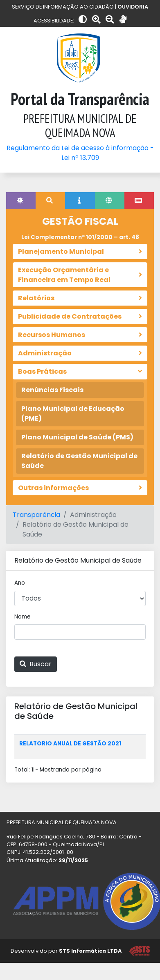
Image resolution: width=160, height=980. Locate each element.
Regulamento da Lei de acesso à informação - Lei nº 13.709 (80, 153)
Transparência (36, 515)
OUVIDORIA (133, 7)
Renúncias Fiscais (52, 390)
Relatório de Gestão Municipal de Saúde (79, 461)
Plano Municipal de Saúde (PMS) (77, 437)
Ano (20, 583)
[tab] (21, 201)
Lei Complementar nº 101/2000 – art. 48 (80, 237)
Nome (23, 617)
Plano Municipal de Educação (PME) (73, 414)
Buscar (36, 664)
